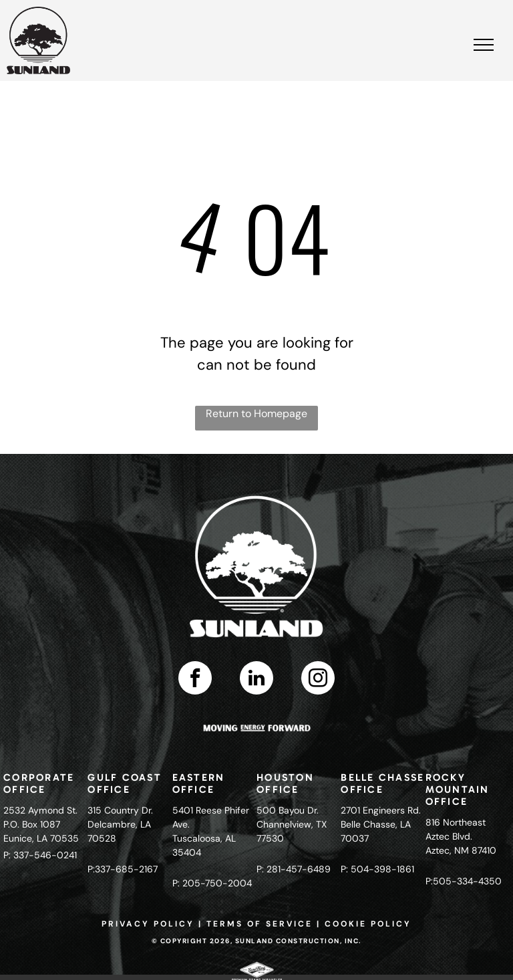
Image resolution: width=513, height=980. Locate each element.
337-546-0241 (45, 855)
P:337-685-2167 (123, 869)
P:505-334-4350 (464, 881)
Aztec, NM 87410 (461, 850)
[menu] (484, 45)
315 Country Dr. (120, 810)
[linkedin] (256, 680)
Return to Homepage (256, 413)
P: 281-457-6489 (294, 869)
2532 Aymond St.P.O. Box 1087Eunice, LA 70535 (41, 824)
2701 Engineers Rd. (381, 810)
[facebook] (195, 680)
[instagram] (318, 680)
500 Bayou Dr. (288, 810)
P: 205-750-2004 (212, 883)
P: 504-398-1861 (377, 869)
